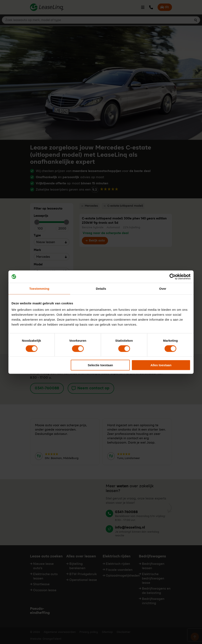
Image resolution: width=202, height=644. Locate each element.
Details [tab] (101, 288)
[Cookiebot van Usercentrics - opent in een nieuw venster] (172, 277)
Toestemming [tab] (39, 288)
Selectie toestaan (100, 365)
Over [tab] (163, 288)
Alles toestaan (161, 365)
